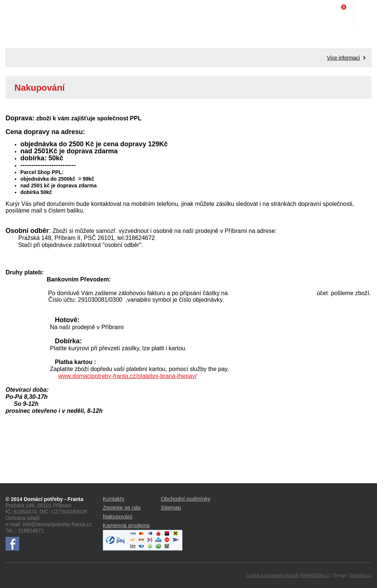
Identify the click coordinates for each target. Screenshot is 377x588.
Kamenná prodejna (126, 525)
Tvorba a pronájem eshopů (272, 575)
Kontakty (114, 499)
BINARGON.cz (315, 575)
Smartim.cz (360, 575)
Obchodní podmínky (186, 499)
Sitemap (171, 507)
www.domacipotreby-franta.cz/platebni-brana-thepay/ (127, 376)
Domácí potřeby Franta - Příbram (21, 13)
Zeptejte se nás (122, 507)
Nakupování (118, 516)
